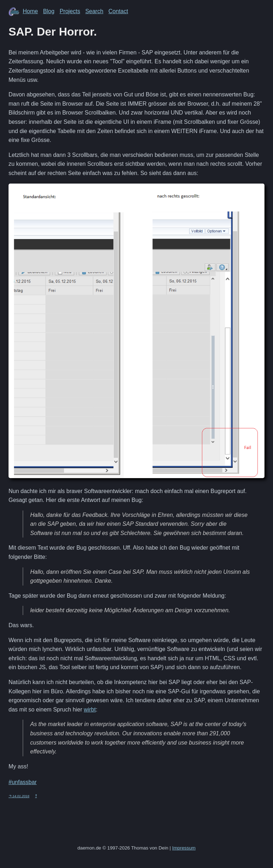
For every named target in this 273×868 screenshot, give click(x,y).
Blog (49, 11)
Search (94, 11)
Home (30, 11)
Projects (70, 11)
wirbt (90, 710)
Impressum (184, 848)
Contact (118, 11)
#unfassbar (23, 782)
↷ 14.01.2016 (19, 796)
